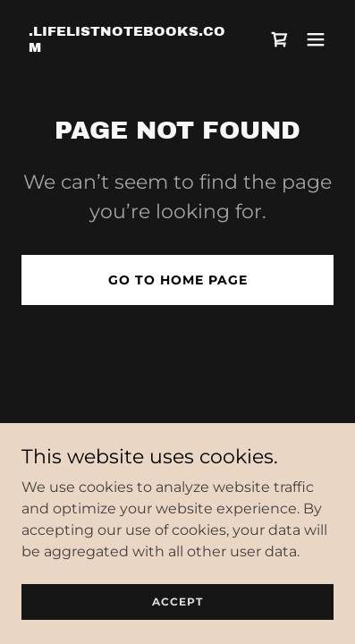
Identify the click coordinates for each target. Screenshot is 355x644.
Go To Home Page (178, 280)
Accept (177, 602)
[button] (316, 39)
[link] (131, 47)
